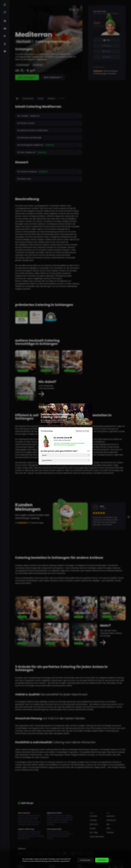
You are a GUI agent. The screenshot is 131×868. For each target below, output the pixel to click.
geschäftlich (47, 460)
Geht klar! (102, 860)
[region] (65, 860)
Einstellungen (85, 860)
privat (44, 455)
